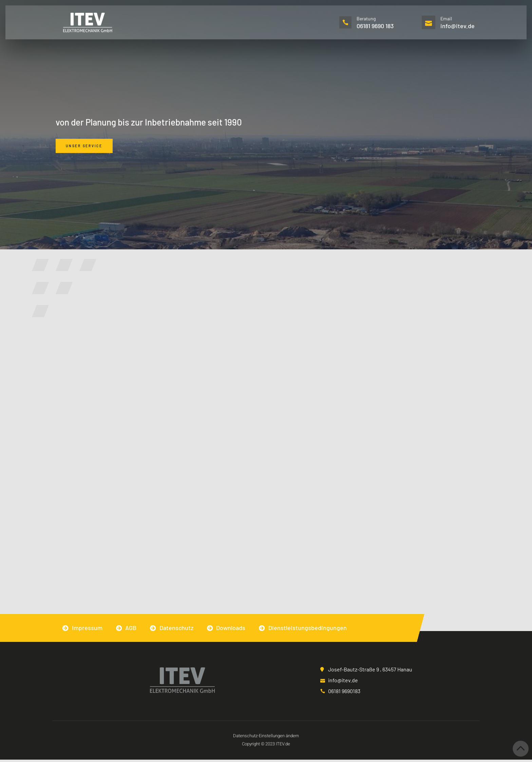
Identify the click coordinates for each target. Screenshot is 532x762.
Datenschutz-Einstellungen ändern (266, 738)
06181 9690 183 (376, 26)
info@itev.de (458, 26)
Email (446, 18)
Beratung (367, 18)
